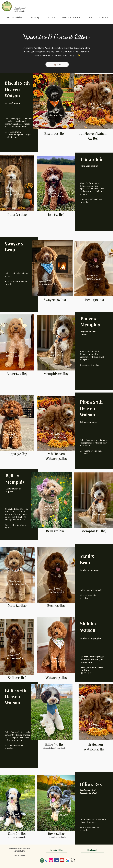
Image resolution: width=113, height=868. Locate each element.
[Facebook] (56, 860)
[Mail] (42, 860)
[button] (51, 17)
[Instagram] (51, 860)
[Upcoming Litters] (57, 850)
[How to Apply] (92, 850)
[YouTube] (62, 860)
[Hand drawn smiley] (73, 860)
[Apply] (57, 64)
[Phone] (47, 860)
